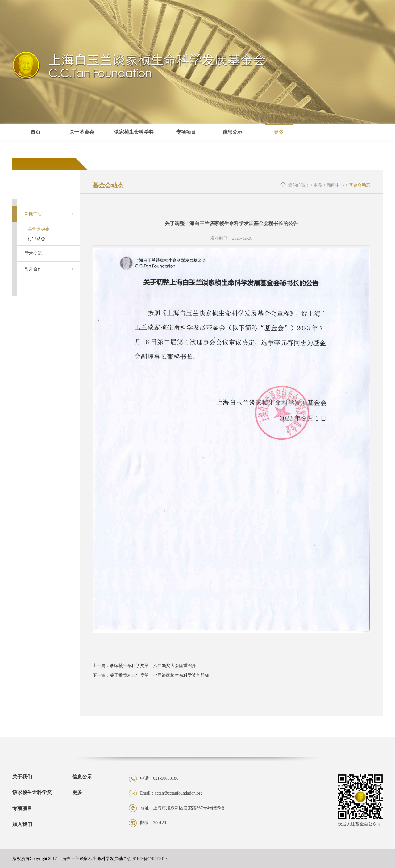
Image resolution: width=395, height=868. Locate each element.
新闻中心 (33, 214)
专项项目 (22, 808)
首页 (35, 132)
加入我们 (22, 824)
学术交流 (33, 253)
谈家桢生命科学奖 (32, 792)
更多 (279, 132)
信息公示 (82, 777)
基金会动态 (39, 229)
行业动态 (36, 239)
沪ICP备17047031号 (151, 859)
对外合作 (33, 269)
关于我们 (22, 777)
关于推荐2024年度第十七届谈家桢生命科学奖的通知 (160, 675)
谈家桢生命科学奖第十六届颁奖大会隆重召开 (153, 666)
